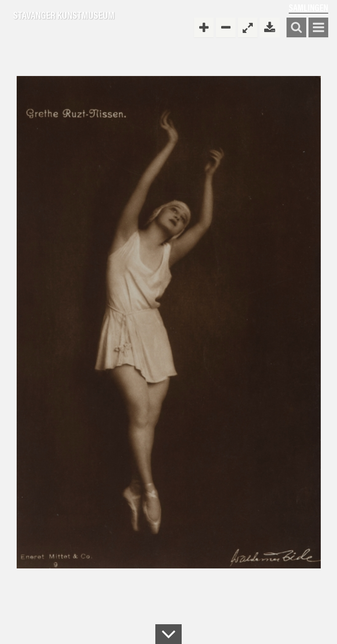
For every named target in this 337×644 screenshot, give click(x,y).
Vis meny (318, 28)
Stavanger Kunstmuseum (64, 15)
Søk (296, 28)
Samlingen (308, 7)
